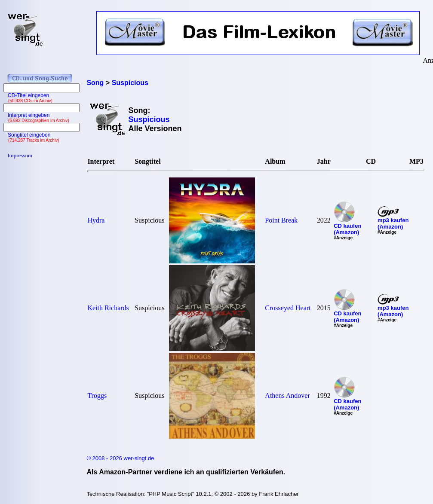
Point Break (281, 220)
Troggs (97, 396)
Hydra (96, 220)
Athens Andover (287, 396)
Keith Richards (108, 308)
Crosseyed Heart (288, 308)
